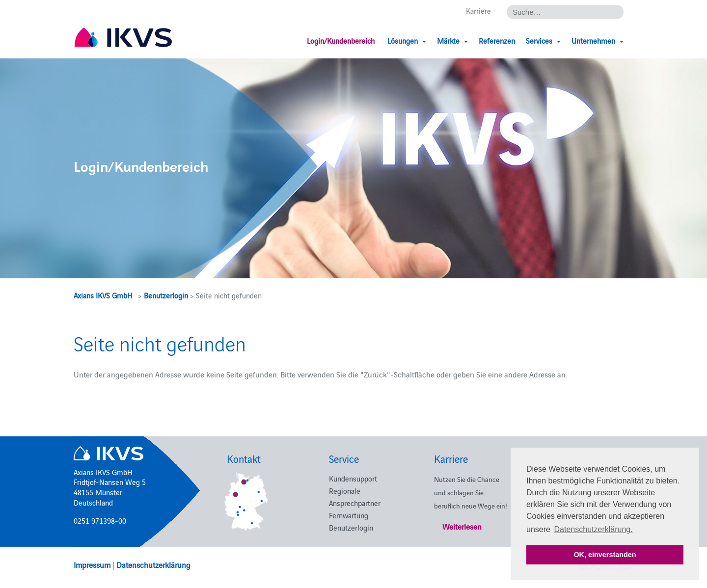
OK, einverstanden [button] (605, 555)
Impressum (92, 564)
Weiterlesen (462, 526)
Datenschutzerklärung (153, 564)
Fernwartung (349, 515)
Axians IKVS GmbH (103, 295)
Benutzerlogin (166, 295)
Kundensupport (353, 478)
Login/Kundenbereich (341, 40)
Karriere (478, 11)
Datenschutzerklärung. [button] (594, 529)
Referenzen (497, 40)
